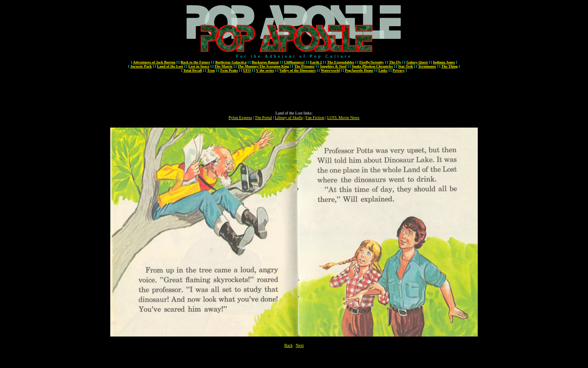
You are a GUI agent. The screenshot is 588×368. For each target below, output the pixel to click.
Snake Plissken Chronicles (372, 66)
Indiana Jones (444, 62)
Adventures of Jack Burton (154, 62)
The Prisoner (304, 66)
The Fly (395, 62)
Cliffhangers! (294, 62)
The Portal (263, 118)
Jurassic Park (141, 66)
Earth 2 (316, 62)
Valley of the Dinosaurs (297, 70)
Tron (211, 70)
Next (300, 345)
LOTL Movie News (343, 118)
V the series (265, 70)
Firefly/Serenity (372, 62)
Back (288, 345)
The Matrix (223, 66)
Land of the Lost (170, 66)
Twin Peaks (229, 70)
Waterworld (331, 70)
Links (383, 70)
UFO (247, 70)
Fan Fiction (315, 118)
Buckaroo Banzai (265, 62)
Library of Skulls (289, 118)
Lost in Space (199, 66)
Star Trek (406, 66)
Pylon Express (241, 118)
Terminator (427, 66)
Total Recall (193, 70)
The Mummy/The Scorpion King (263, 66)
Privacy (399, 70)
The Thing (450, 66)
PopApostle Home (359, 70)
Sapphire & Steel (333, 66)
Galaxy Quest (417, 62)
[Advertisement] (294, 92)
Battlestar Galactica (231, 62)
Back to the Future (195, 62)
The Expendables (341, 62)
